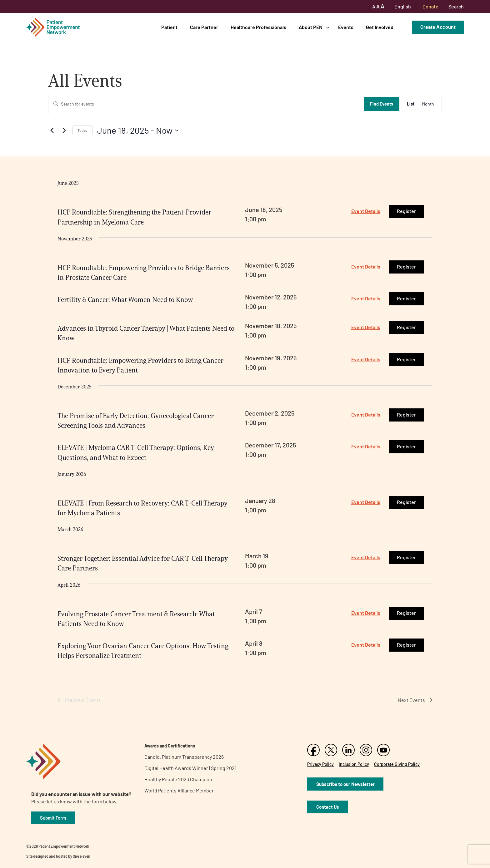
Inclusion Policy (354, 764)
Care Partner (204, 27)
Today (82, 130)
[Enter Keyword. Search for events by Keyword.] (206, 104)
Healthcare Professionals (258, 27)
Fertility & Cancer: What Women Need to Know (125, 300)
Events (346, 27)
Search (456, 6)
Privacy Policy (320, 764)
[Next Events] (64, 131)
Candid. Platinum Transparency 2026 (184, 757)
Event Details (366, 211)
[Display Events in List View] (411, 104)
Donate (430, 6)
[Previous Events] (52, 131)
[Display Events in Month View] (428, 104)
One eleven (82, 856)
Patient (169, 27)
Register (406, 211)
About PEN (311, 27)
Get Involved (380, 27)
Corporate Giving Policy (397, 764)
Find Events (382, 104)
